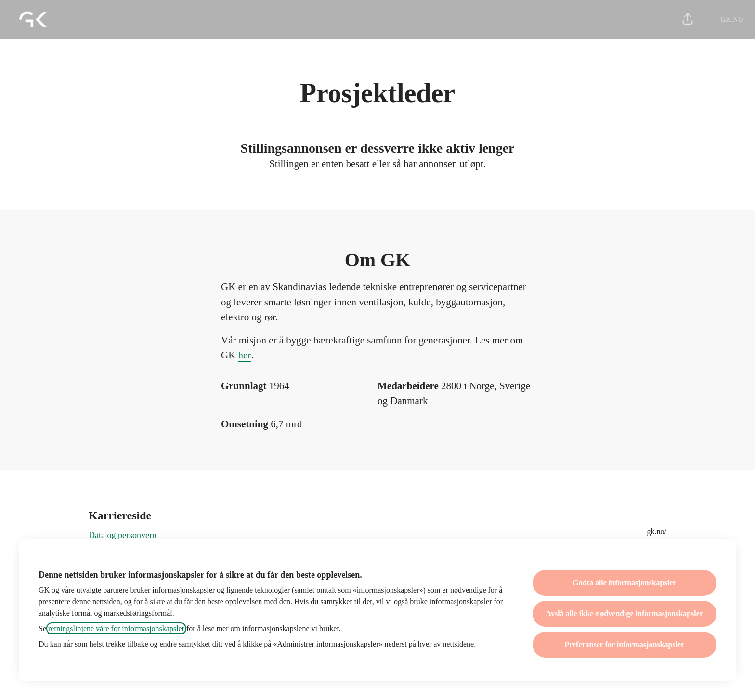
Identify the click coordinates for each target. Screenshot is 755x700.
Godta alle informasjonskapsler (624, 583)
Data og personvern (123, 535)
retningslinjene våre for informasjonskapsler (116, 628)
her (245, 355)
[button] (688, 19)
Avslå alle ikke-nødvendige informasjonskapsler (625, 614)
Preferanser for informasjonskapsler (624, 644)
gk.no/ (657, 532)
